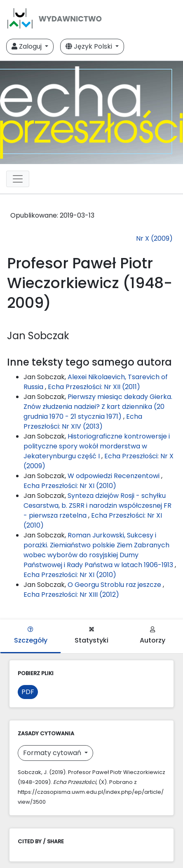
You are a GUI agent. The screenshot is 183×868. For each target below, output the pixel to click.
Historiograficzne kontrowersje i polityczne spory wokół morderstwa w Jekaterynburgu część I (97, 446)
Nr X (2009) (154, 238)
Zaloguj (27, 46)
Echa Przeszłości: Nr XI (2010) (70, 486)
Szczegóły (31, 636)
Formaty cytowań (53, 753)
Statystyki (91, 636)
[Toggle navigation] (18, 179)
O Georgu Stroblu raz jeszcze (115, 585)
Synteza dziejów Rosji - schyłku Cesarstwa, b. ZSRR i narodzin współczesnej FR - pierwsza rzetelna (97, 506)
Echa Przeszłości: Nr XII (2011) (94, 387)
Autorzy (152, 636)
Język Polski (90, 46)
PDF (28, 692)
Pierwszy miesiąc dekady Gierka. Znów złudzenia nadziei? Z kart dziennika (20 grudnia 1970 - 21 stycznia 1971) (98, 407)
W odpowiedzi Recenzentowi (114, 476)
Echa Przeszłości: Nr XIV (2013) (83, 421)
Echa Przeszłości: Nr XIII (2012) (71, 595)
